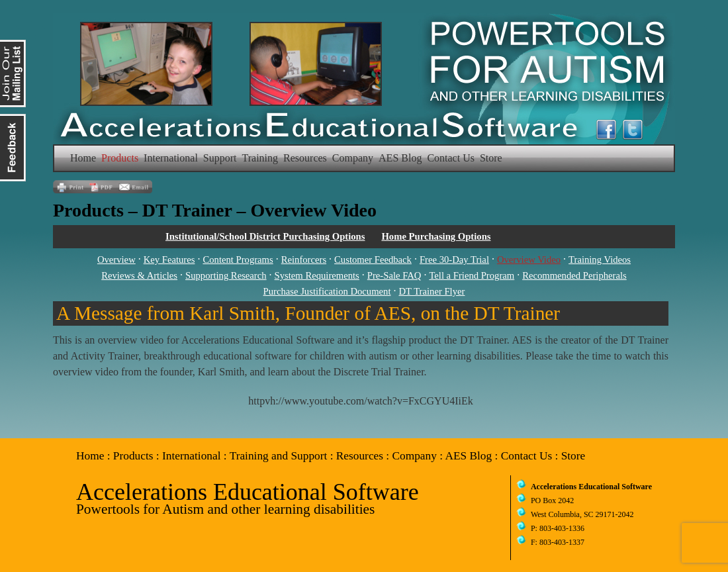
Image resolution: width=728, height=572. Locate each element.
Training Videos (600, 260)
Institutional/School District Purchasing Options (265, 236)
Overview (116, 260)
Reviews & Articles (139, 275)
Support (220, 158)
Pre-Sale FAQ (394, 275)
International (171, 158)
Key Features (169, 260)
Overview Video (529, 260)
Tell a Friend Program (472, 275)
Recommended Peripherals (574, 275)
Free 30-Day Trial (454, 260)
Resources (305, 158)
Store (491, 158)
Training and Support (279, 456)
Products (120, 158)
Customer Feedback (373, 260)
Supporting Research (226, 275)
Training (260, 158)
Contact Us (451, 158)
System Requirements (317, 275)
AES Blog (400, 158)
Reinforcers (304, 260)
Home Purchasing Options (436, 236)
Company (353, 158)
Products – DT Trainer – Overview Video (215, 210)
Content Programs (238, 260)
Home (83, 158)
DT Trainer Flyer (432, 291)
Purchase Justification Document (327, 291)
